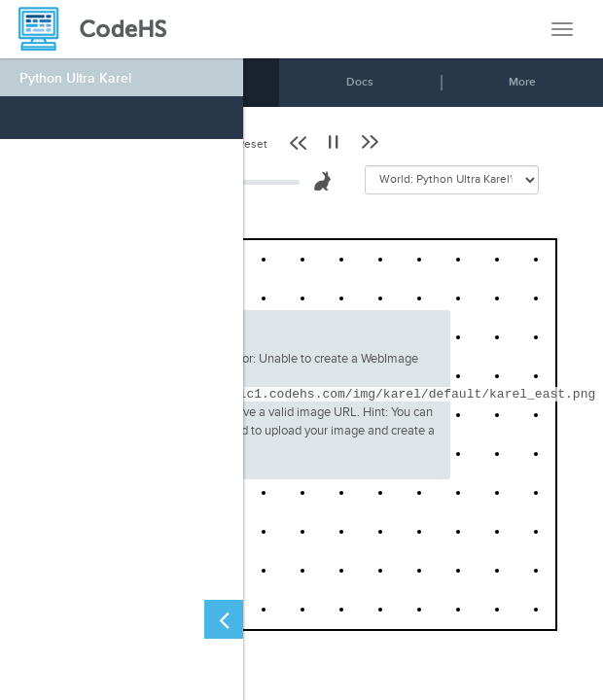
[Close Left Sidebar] (224, 619)
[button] (300, 142)
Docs (360, 82)
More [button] (522, 82)
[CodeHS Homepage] (100, 29)
